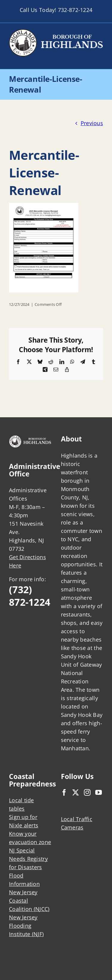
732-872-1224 (75, 10)
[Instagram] (87, 792)
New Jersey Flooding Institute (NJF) (26, 926)
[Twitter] (76, 792)
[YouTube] (99, 792)
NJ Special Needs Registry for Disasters (28, 859)
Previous (92, 123)
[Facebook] (64, 792)
